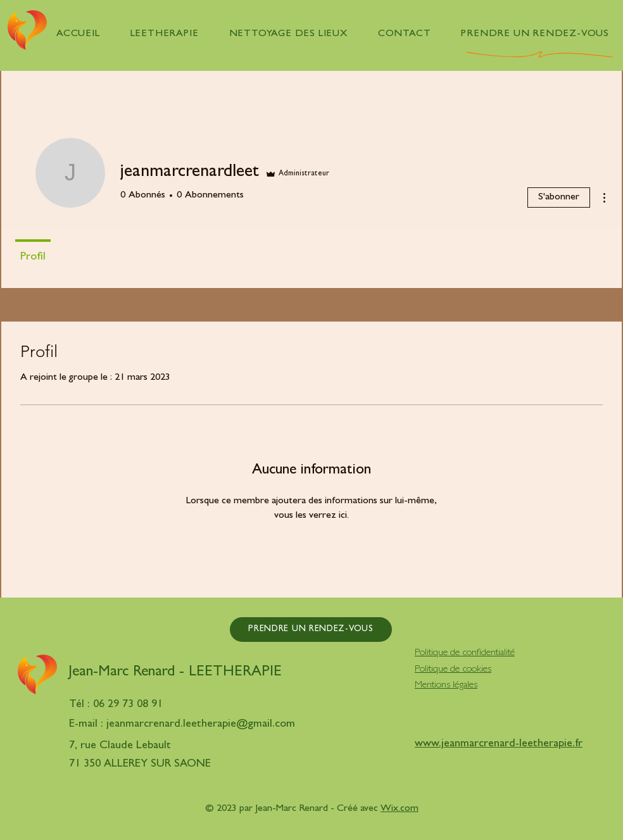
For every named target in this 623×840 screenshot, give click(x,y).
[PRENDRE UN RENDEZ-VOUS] (311, 630)
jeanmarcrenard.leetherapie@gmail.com (201, 725)
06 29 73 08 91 (128, 705)
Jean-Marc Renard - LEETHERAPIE (175, 673)
